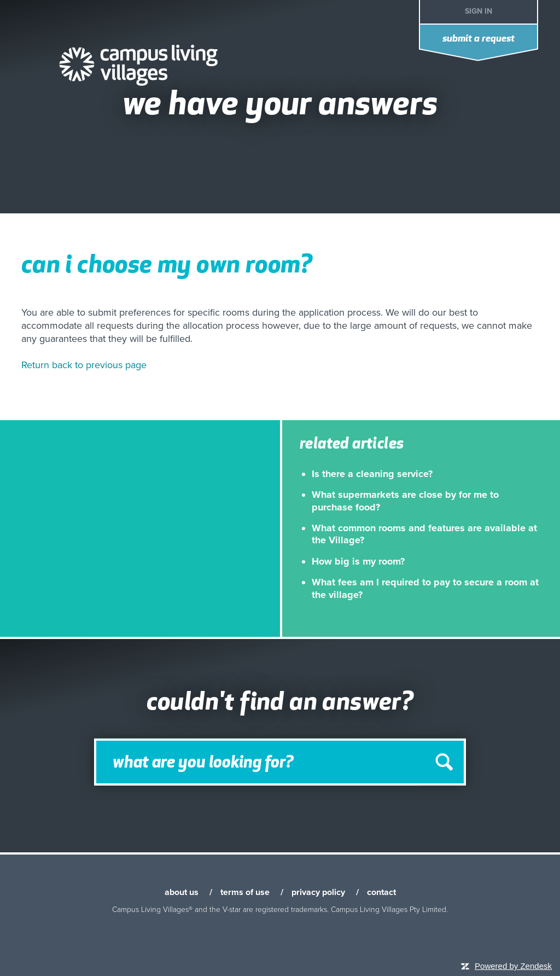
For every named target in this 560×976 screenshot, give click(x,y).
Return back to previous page (84, 365)
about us (182, 892)
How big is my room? (358, 561)
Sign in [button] (479, 11)
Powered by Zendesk (513, 966)
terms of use (245, 892)
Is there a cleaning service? (372, 474)
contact (381, 892)
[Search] (280, 762)
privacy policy (318, 892)
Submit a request (479, 39)
